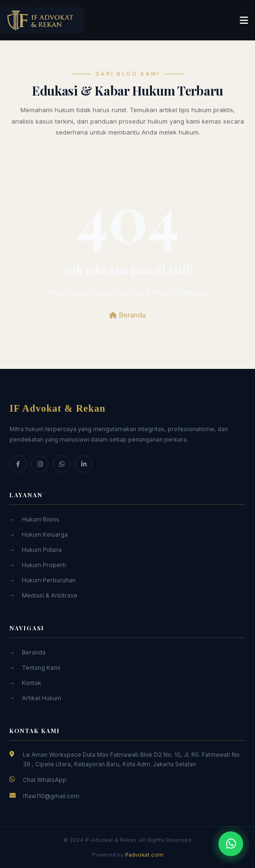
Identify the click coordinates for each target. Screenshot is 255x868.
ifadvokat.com (144, 855)
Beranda (127, 315)
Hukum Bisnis (41, 519)
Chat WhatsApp (45, 780)
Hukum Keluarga (45, 535)
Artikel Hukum (42, 698)
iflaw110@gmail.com (51, 796)
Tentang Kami (41, 668)
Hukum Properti (44, 565)
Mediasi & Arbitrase (50, 595)
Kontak (32, 683)
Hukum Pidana (42, 550)
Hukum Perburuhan (49, 580)
